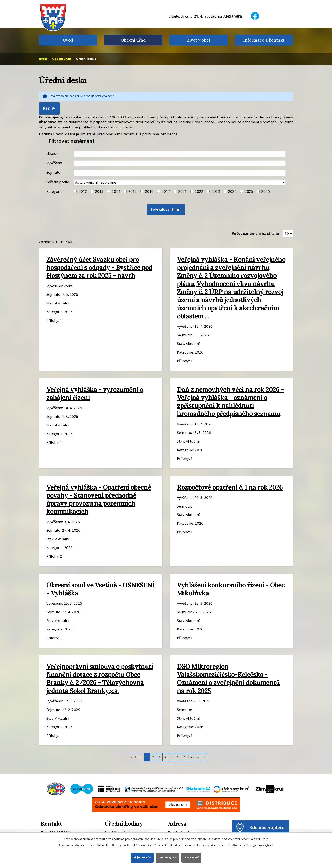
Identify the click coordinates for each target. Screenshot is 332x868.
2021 (183, 191)
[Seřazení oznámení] (180, 182)
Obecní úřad (133, 40)
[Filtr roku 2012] (75, 191)
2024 (232, 191)
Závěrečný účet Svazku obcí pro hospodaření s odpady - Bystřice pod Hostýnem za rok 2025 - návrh (99, 267)
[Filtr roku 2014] (109, 191)
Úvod (68, 40)
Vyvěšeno (54, 163)
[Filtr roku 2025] (241, 191)
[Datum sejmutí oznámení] (180, 173)
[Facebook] (255, 13)
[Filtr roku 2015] (125, 191)
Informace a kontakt (264, 40)
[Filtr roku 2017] (158, 191)
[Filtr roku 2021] (175, 191)
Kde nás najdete (267, 827)
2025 (249, 191)
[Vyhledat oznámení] (166, 210)
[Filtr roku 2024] (225, 191)
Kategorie (54, 191)
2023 (216, 191)
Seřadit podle (58, 182)
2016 (149, 191)
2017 (166, 191)
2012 (83, 191)
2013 (99, 191)
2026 (266, 191)
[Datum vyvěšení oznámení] (180, 163)
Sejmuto (53, 172)
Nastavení (192, 858)
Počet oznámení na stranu (255, 233)
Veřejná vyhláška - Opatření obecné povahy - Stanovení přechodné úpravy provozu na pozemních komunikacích (99, 499)
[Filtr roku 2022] (192, 191)
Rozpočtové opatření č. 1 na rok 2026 (230, 487)
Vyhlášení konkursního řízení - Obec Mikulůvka (231, 589)
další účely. (261, 839)
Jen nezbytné (167, 858)
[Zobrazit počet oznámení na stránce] (288, 234)
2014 (116, 191)
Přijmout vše (142, 858)
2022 (199, 191)
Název (51, 153)
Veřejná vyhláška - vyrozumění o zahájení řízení (95, 393)
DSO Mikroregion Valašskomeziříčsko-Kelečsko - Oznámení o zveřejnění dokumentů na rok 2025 (228, 678)
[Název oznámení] (180, 154)
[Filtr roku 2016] (142, 191)
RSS (50, 108)
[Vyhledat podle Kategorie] (258, 191)
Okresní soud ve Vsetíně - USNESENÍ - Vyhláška (100, 589)
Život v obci (199, 40)
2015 (133, 191)
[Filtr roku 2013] (92, 191)
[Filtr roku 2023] (208, 191)
